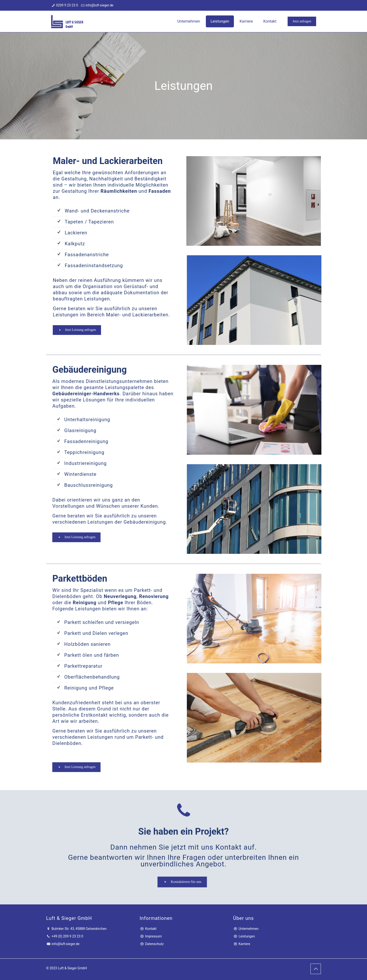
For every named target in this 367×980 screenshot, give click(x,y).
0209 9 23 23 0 (67, 5)
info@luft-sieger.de (99, 5)
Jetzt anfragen (302, 21)
